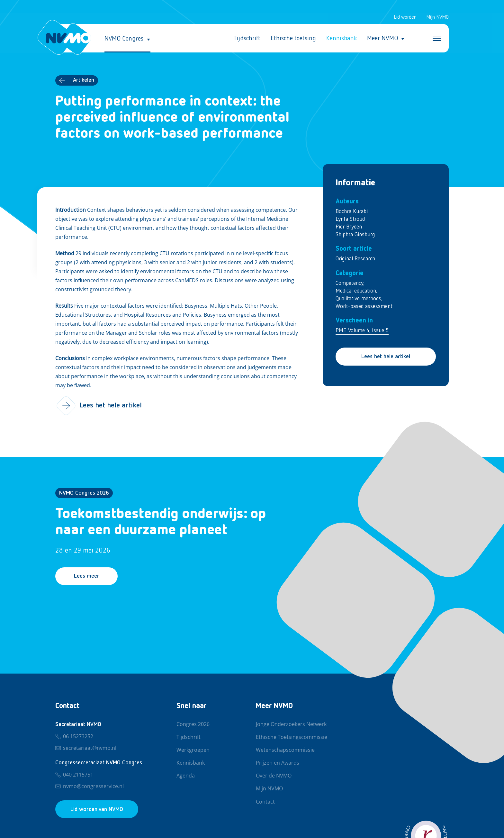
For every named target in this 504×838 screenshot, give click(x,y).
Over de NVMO (274, 776)
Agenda (186, 776)
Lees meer (87, 577)
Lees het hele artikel (386, 357)
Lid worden (405, 17)
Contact (265, 802)
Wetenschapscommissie (285, 750)
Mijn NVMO (437, 17)
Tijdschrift (247, 39)
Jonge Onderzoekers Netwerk (291, 724)
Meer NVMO (382, 39)
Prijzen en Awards (278, 763)
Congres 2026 (193, 724)
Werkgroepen (193, 750)
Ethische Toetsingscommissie (292, 737)
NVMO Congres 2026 (84, 493)
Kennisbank (342, 39)
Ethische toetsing (293, 39)
